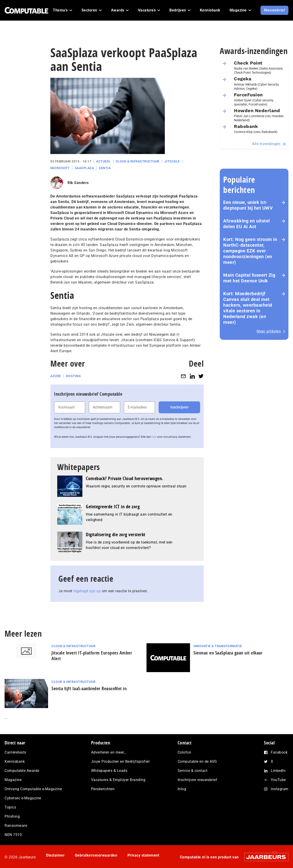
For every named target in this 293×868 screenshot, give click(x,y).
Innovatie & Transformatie (218, 646)
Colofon (184, 752)
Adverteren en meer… (109, 752)
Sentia (105, 168)
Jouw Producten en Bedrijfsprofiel (120, 761)
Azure (56, 376)
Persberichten (103, 789)
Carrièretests (15, 752)
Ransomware (16, 826)
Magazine (13, 780)
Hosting (73, 376)
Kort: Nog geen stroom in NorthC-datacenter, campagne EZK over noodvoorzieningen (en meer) (250, 251)
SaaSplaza (84, 168)
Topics (10, 807)
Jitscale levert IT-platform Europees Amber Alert (92, 656)
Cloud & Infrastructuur (138, 161)
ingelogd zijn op (87, 591)
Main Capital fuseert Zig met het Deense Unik (249, 278)
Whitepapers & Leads (109, 771)
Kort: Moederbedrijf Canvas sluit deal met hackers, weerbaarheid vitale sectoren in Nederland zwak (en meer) (248, 308)
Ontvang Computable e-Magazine (33, 789)
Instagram (280, 789)
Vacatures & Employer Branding (118, 780)
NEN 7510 (13, 835)
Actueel (103, 161)
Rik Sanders (78, 183)
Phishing (12, 816)
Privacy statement (143, 855)
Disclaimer (55, 855)
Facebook (279, 752)
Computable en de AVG (197, 761)
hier (154, 437)
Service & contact (193, 771)
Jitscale (172, 161)
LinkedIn (278, 771)
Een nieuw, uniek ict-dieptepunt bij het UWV (248, 205)
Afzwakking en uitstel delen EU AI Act (247, 224)
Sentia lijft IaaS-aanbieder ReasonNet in (89, 688)
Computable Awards (22, 771)
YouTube (278, 780)
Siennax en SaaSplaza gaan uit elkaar (228, 653)
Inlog (182, 789)
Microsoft (60, 168)
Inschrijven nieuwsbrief (198, 780)
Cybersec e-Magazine (23, 798)
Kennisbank (15, 761)
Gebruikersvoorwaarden (96, 855)
